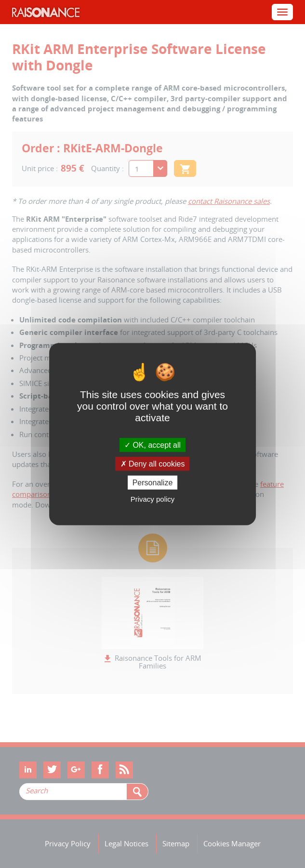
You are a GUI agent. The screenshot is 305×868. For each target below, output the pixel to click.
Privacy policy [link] (153, 499)
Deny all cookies (153, 463)
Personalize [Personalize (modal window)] (153, 483)
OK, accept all (152, 445)
